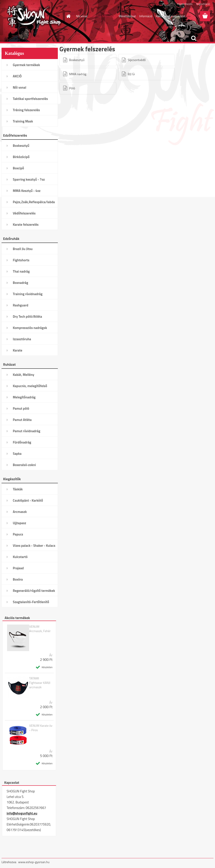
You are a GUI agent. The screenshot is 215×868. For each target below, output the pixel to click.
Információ (146, 16)
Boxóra (18, 579)
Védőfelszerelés (24, 213)
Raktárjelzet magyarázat (171, 16)
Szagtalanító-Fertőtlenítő (31, 602)
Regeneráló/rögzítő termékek (34, 591)
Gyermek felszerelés (103, 16)
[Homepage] (68, 16)
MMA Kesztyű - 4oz (27, 191)
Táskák (18, 489)
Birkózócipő (21, 157)
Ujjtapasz (19, 523)
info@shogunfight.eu (22, 813)
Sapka (17, 454)
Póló (72, 88)
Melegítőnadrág (24, 397)
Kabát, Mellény (24, 375)
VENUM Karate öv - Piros (41, 728)
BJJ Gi (131, 74)
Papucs (18, 534)
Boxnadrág (21, 283)
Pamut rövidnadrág (27, 431)
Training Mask (23, 121)
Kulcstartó (20, 557)
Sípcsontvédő (137, 60)
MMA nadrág (78, 74)
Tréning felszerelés (26, 110)
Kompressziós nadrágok (30, 328)
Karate (18, 350)
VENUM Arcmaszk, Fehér (40, 629)
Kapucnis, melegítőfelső (30, 386)
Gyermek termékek (26, 65)
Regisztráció (203, 4)
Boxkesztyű (21, 146)
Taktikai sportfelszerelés (30, 99)
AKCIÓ (17, 76)
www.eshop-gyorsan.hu (34, 862)
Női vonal (82, 16)
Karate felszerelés (26, 225)
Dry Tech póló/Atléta (27, 316)
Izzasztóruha (22, 339)
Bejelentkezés (185, 4)
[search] (194, 38)
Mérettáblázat (127, 16)
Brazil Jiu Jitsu (23, 249)
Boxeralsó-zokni (24, 465)
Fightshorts (21, 260)
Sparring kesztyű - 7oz (29, 179)
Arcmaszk (20, 512)
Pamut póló (21, 408)
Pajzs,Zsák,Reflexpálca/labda (34, 202)
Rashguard (21, 305)
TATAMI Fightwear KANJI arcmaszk (40, 683)
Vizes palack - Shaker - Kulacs (34, 546)
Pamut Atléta (22, 420)
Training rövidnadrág (28, 294)
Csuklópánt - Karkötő (28, 500)
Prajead (18, 568)
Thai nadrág (21, 271)
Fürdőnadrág (22, 442)
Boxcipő (18, 168)
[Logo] (32, 16)
